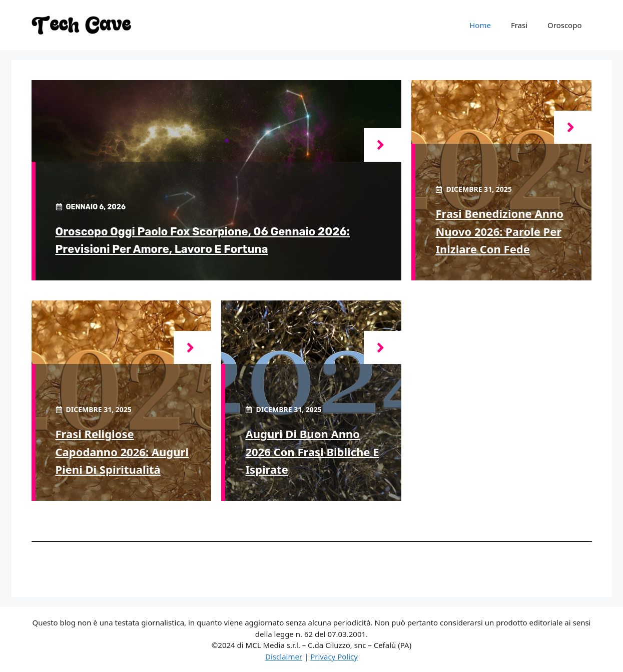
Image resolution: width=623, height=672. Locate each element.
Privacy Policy (334, 656)
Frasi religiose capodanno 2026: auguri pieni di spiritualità (122, 451)
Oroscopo (564, 25)
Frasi (519, 25)
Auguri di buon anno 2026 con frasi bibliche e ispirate (312, 451)
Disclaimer (284, 656)
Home (480, 25)
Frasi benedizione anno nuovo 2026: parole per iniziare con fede (499, 231)
